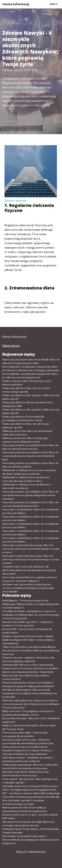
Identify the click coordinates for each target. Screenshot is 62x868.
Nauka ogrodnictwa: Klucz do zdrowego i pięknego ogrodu (26, 426)
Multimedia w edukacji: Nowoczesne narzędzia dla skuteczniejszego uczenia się (29, 472)
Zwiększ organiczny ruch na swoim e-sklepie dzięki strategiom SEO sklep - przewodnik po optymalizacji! (28, 640)
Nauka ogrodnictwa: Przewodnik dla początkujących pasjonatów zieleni (23, 418)
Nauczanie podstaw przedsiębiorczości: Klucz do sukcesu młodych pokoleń (30, 465)
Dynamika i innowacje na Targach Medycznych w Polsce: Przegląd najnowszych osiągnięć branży (30, 788)
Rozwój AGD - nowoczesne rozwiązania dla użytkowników (27, 631)
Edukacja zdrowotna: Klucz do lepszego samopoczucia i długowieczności (25, 440)
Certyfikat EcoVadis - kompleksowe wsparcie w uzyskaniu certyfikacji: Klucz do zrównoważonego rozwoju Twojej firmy (31, 615)
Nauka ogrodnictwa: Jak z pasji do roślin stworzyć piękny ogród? (31, 397)
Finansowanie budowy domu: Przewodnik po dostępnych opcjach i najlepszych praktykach (28, 684)
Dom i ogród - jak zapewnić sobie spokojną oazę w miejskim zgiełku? (30, 781)
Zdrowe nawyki (15, 201)
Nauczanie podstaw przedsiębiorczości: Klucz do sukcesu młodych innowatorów (30, 447)
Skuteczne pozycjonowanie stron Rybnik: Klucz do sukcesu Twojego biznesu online (31, 361)
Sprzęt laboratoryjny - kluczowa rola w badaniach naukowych (31, 720)
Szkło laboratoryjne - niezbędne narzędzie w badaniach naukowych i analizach (28, 759)
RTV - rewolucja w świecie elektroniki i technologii (31, 793)
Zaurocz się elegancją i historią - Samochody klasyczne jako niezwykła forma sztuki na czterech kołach (28, 675)
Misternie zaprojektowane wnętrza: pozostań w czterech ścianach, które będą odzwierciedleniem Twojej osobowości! (31, 704)
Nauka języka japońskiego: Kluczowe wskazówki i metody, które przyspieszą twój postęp (30, 766)
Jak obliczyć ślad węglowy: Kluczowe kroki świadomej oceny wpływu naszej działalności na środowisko (30, 693)
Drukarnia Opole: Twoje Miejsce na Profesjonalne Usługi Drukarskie (31, 831)
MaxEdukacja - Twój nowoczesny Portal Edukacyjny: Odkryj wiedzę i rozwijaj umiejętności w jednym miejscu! (31, 604)
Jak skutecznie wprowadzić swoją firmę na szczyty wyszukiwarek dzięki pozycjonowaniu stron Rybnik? (28, 588)
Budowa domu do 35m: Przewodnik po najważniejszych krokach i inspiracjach (24, 809)
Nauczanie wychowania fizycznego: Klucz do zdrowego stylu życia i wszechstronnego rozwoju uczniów (31, 549)
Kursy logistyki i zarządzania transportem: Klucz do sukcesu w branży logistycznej (30, 376)
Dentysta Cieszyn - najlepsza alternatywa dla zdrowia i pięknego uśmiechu (28, 659)
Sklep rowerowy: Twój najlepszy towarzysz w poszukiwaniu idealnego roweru (28, 713)
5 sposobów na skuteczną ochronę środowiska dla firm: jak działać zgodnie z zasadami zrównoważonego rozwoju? (31, 800)
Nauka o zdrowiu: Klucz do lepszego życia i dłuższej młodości (27, 383)
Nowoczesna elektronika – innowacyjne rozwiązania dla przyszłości (25, 734)
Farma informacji (16, 4)
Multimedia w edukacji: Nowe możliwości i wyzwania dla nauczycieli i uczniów (26, 479)
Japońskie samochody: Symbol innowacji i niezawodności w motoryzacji (26, 774)
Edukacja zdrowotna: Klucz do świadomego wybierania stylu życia (27, 433)
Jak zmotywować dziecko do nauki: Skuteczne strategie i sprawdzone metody (28, 824)
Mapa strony (11, 345)
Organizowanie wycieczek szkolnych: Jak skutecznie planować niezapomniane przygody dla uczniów (29, 570)
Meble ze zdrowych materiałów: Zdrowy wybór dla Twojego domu (29, 727)
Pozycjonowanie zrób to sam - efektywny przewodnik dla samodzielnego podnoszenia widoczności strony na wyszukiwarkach (28, 743)
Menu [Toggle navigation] (54, 4)
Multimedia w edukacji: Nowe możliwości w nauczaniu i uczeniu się (27, 486)
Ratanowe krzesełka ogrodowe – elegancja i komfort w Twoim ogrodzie (27, 624)
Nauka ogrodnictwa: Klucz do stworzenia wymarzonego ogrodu (26, 390)
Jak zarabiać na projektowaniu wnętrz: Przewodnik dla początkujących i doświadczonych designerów (31, 840)
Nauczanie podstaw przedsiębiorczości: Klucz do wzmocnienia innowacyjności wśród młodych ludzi (30, 456)
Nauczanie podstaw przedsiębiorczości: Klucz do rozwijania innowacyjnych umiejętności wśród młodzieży (30, 495)
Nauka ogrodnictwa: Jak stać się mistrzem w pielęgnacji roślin (28, 404)
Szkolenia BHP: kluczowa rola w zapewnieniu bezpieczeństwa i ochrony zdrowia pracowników (30, 666)
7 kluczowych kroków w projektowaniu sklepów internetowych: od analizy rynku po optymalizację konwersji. (31, 650)
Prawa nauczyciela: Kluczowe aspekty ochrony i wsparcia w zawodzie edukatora (29, 579)
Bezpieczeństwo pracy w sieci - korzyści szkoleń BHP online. (30, 816)
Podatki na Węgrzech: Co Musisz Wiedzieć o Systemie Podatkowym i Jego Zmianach (28, 752)
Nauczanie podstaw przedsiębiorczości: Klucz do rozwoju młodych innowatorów (30, 504)
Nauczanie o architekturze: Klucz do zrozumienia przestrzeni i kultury (31, 511)
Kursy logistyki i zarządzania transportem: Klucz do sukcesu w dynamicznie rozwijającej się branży (31, 368)
